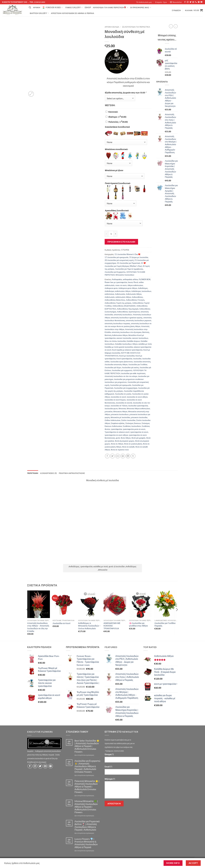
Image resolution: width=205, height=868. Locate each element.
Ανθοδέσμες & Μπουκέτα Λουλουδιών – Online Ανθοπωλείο (89, 626)
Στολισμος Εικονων (133, 423)
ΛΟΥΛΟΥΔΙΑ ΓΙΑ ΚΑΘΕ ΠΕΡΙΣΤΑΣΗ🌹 (111, 8)
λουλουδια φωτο (111, 408)
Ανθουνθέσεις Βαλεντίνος (115, 300)
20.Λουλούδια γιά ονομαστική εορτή (119, 260)
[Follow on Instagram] (188, 2)
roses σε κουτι (121, 285)
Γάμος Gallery (74, 8)
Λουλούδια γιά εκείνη (130, 367)
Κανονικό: (113, 112)
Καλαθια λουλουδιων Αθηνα (126, 344)
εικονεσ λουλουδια (124, 338)
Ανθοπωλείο (110, 297)
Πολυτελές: (118, 122)
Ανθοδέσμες (143, 288)
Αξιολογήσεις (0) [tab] (48, 473)
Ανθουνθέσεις (137, 297)
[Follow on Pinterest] (199, 2)
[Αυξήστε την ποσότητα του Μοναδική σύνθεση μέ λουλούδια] (116, 234)
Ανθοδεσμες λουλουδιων (141, 291)
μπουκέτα (109, 411)
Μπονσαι (122, 408)
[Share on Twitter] (112, 456)
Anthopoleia (117, 279)
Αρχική (37, 7)
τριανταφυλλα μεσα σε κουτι (134, 429)
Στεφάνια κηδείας (118, 423)
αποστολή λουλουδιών (123, 315)
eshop (88, 7)
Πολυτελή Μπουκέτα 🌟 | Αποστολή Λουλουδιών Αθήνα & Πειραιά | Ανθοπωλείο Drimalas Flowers (87, 787)
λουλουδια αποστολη (142, 362)
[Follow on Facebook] (185, 2)
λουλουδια (137, 359)
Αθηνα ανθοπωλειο (135, 285)
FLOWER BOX (145, 279)
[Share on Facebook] (107, 456)
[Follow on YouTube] (201, 2)
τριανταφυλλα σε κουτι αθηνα (116, 435)
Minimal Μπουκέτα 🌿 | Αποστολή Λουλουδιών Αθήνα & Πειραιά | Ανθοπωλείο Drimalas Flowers (86, 807)
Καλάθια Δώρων (133, 341)
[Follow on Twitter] (191, 2)
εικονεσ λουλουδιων (140, 338)
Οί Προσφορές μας (141, 8)
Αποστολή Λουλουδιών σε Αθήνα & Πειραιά (72, 13)
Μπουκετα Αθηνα (120, 411)
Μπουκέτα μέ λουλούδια (120, 417)
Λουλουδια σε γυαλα (123, 394)
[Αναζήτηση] (30, 7)
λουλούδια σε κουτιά (124, 403)
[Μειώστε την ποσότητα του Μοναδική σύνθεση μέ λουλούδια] (106, 234)
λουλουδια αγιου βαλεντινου (122, 362)
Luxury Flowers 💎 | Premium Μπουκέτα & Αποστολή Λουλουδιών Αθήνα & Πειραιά (86, 843)
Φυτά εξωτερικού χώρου (125, 441)
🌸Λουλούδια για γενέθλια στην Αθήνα (138, 624)
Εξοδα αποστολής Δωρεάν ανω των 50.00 (126, 93)
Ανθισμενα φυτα (111, 288)
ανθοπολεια (109, 294)
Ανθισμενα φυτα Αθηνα (128, 288)
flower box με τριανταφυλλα (116, 282)
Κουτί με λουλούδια (127, 356)
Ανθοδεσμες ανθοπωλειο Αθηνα (118, 291)
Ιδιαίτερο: (117, 117)
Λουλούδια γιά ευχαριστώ (122, 370)
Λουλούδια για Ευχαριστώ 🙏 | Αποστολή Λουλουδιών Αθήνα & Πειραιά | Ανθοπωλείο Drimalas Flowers (87, 766)
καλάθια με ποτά (145, 344)
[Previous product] (176, 26)
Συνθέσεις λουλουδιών (132, 426)
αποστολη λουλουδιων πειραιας (117, 323)
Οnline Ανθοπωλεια (112, 420)
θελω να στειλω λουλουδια (115, 341)
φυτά (118, 438)
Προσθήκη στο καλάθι (121, 242)
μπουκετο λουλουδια (139, 417)
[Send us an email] (193, 2)
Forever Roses (52, 7)
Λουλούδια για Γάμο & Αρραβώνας (129, 269)
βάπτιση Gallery (39, 13)
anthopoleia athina (130, 279)
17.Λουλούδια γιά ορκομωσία (116, 257)
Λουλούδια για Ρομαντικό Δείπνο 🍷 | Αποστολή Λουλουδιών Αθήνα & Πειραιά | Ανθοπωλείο (87, 825)
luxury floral (133, 282)
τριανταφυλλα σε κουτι (139, 432)
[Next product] (171, 26)
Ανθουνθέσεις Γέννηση (135, 300)
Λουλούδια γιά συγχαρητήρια (126, 388)
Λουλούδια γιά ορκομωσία (121, 385)
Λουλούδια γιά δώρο (113, 367)
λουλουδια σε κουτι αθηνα (137, 397)
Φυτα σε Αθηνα (117, 444)
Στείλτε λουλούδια (128, 420)
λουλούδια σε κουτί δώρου (115, 400)
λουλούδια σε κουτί (118, 397)
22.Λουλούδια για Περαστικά (136, 27)
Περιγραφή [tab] (33, 473)
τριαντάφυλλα (116, 429)
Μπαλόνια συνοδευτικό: (117, 149)
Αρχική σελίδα (112, 27)
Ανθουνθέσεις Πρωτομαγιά (128, 309)
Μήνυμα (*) (110, 779)
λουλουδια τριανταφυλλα (138, 406)
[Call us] (196, 2)
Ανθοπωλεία (120, 294)
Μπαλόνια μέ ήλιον (114, 170)
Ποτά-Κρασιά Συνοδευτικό (118, 183)
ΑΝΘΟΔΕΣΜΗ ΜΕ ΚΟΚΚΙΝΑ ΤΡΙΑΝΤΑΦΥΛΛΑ (112, 626)
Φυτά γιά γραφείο (138, 438)
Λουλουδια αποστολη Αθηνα (116, 364)
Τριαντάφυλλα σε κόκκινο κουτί (117, 432)
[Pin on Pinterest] (123, 456)
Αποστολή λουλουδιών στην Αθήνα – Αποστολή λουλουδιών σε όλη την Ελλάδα (38, 627)
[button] (176, 2)
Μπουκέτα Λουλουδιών (125, 275)
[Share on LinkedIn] (128, 456)
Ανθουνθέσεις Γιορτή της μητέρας (118, 303)
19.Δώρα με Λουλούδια (139, 257)
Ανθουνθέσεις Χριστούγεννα (128, 312)
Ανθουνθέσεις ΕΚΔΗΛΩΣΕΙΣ (124, 306)
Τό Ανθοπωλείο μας (144, 2)
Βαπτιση (146, 332)
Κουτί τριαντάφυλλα (124, 359)
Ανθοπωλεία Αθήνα (134, 294)
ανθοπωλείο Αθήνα (123, 297)
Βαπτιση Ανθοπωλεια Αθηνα (116, 335)
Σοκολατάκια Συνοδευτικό (117, 127)
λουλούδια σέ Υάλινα (119, 406)
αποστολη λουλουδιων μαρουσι (138, 320)
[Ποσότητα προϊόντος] (111, 234)
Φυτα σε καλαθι (128, 447)
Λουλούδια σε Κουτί (61, 623)
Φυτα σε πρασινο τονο (120, 450)
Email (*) (108, 767)
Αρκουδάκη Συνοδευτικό (117, 210)
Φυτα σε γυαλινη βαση (133, 444)
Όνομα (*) (109, 754)
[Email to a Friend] (118, 456)
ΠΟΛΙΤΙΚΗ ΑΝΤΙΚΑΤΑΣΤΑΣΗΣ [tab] (72, 473)
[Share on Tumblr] (133, 456)
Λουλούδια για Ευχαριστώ (115, 272)
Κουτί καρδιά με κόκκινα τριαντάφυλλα (127, 350)
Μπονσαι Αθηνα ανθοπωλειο (138, 408)
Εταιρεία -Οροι (161, 2)
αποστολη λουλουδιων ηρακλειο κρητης (127, 318)
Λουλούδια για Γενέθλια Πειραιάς (165, 624)
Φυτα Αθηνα (126, 438)
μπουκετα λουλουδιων (120, 414)
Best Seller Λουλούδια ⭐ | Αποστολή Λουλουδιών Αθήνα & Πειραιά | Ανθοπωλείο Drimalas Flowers (87, 746)
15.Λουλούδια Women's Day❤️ (127, 254)
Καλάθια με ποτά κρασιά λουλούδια (119, 347)
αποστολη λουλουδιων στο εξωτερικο (127, 332)
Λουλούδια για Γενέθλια (138, 364)
